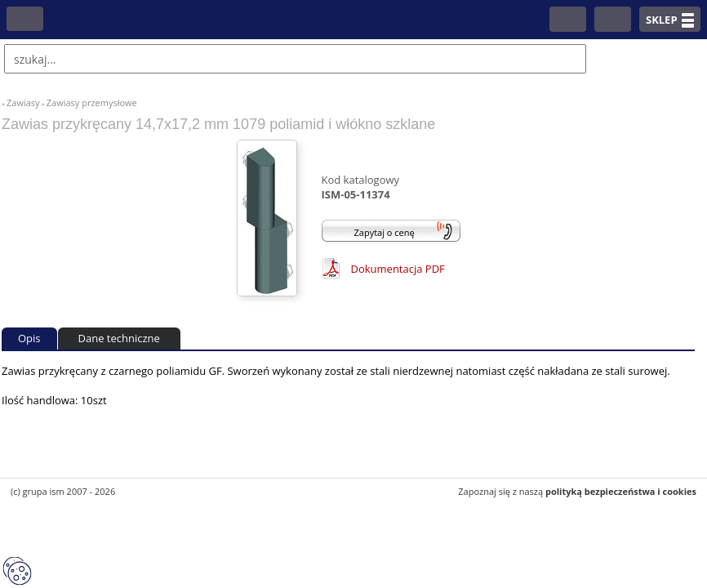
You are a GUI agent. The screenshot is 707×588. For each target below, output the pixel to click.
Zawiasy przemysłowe (92, 102)
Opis (29, 338)
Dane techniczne (119, 338)
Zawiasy (23, 102)
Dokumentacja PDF (398, 269)
